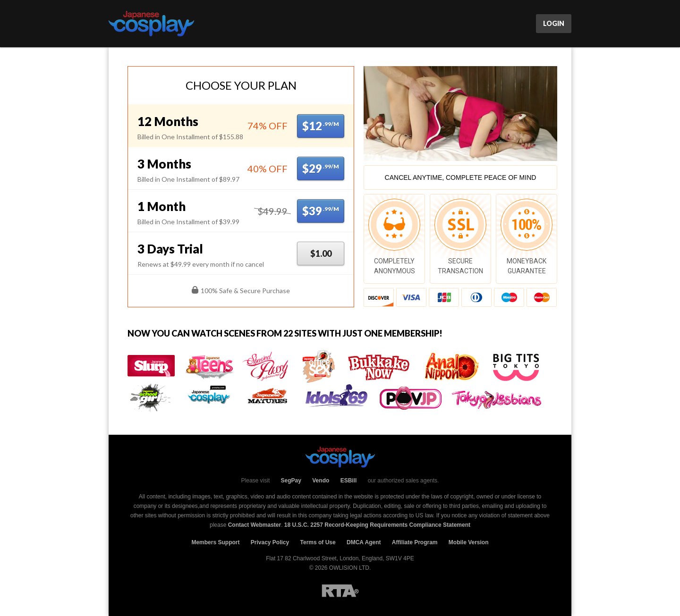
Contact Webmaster (255, 525)
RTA (340, 591)
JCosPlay (151, 24)
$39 (321, 211)
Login (554, 23)
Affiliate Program (415, 542)
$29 (321, 168)
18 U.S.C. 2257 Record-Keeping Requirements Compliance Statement (377, 525)
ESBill (349, 481)
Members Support (215, 542)
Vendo (321, 481)
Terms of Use (318, 542)
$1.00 (321, 253)
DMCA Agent (364, 542)
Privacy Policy (270, 542)
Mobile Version (469, 542)
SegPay (291, 481)
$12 (321, 126)
